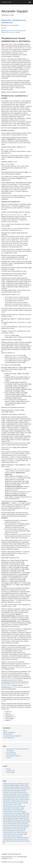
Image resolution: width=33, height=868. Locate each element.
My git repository (11, 752)
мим (20, 817)
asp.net (25, 784)
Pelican (15, 857)
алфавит (18, 32)
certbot (5, 789)
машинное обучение (11, 801)
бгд (4, 785)
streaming (12, 834)
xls (29, 841)
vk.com (9, 769)
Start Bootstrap (15, 862)
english (15, 792)
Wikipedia (14, 680)
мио (25, 817)
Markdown (4, 678)
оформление (24, 822)
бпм (14, 787)
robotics (16, 829)
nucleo (7, 822)
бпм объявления (23, 787)
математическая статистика (11, 805)
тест (27, 839)
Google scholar (11, 771)
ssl (25, 832)
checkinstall (20, 789)
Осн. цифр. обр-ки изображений (12, 736)
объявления (14, 822)
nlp (29, 820)
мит (9, 818)
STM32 (5, 834)
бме (19, 785)
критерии (19, 796)
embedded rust (7, 792)
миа (6, 817)
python (5, 829)
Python (11, 858)
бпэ (24, 785)
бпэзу (9, 787)
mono (27, 818)
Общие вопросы (8, 734)
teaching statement (15, 836)
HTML (10, 678)
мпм (6, 820)
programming (22, 827)
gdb (13, 794)
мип (4, 818)
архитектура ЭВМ (15, 784)
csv (27, 789)
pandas (21, 825)
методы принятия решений (21, 815)
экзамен (22, 791)
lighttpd (11, 798)
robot (10, 829)
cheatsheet (12, 789)
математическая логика (19, 803)
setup (22, 829)
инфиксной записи (16, 684)
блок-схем (14, 687)
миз (19, 818)
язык (10, 32)
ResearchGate (11, 772)
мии (11, 817)
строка (13, 32)
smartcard (15, 832)
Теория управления (9, 738)
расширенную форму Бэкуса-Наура (18, 667)
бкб (14, 785)
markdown (26, 799)
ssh (21, 832)
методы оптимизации (16, 813)
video (20, 841)
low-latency (18, 798)
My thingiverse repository (13, 756)
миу (13, 818)
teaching (5, 836)
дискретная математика (11, 31)
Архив (4, 28)
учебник (7, 841)
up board (14, 841)
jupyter (13, 796)
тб (23, 834)
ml (23, 818)
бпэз (4, 787)
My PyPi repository (12, 754)
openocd (5, 824)
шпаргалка (6, 831)
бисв (9, 785)
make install (18, 799)
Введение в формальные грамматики (14, 21)
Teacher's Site (6, 2)
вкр (25, 841)
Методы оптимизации (9, 732)
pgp (26, 825)
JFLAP (26, 695)
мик (15, 817)
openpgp (12, 824)
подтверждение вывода (10, 827)
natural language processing (18, 820)
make (11, 799)
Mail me (9, 758)
